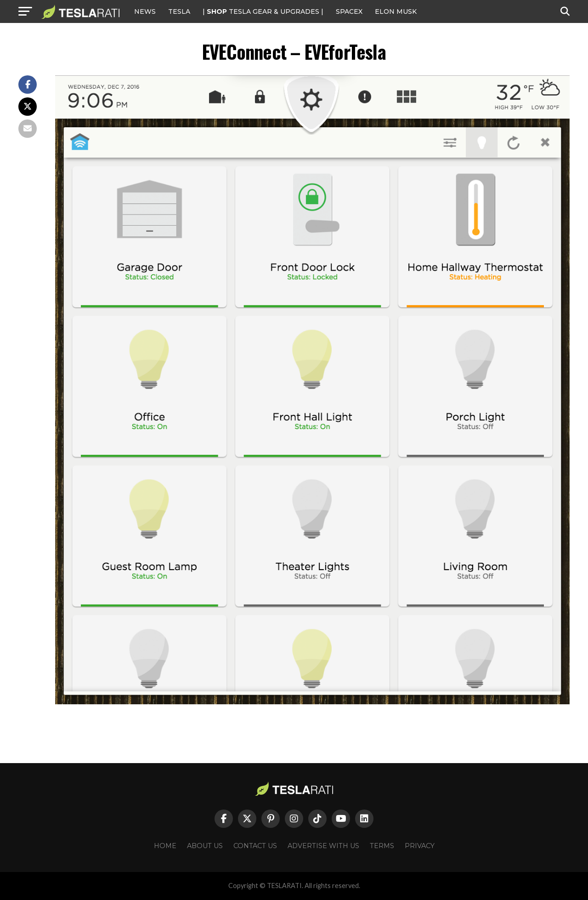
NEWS (145, 11)
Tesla (179, 11)
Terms (382, 846)
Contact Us (255, 846)
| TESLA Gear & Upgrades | (263, 11)
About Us (205, 846)
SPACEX (349, 11)
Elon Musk (396, 11)
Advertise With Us (323, 846)
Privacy (420, 846)
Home (165, 846)
